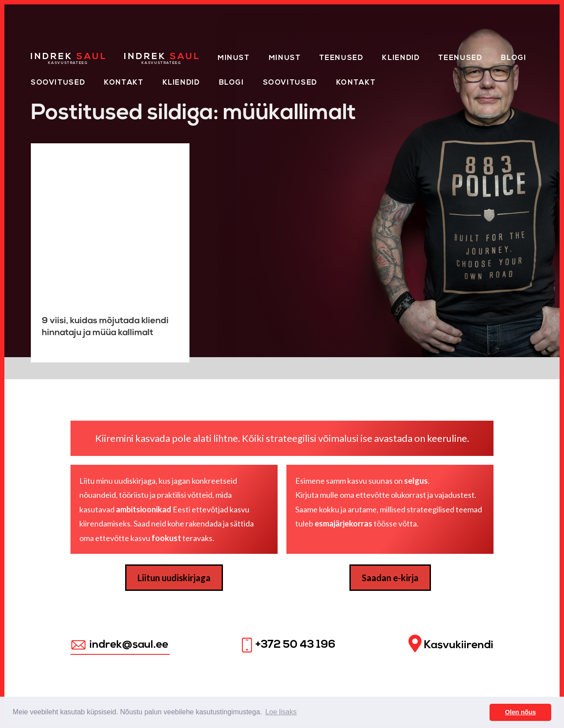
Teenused (341, 58)
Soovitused (58, 83)
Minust (234, 58)
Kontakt (124, 83)
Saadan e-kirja (390, 578)
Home (43, 56)
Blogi (514, 58)
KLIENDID (181, 83)
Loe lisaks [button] (281, 712)
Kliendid (401, 58)
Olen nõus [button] (520, 712)
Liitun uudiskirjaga (174, 578)
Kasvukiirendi (451, 644)
